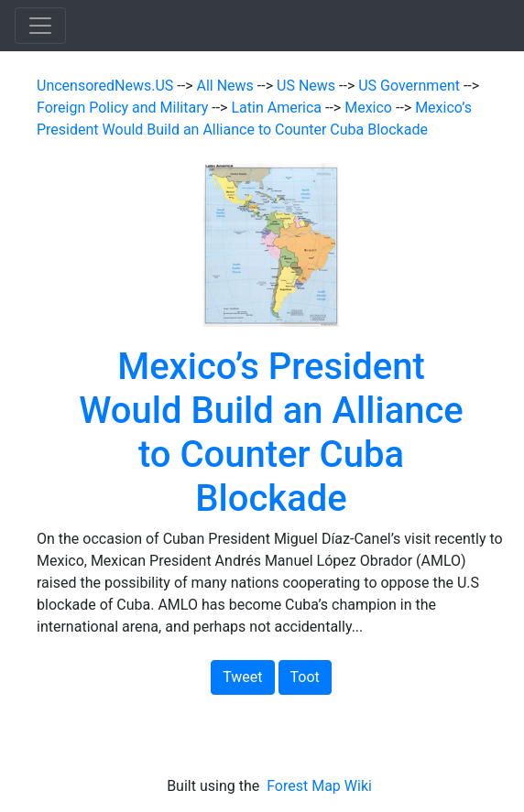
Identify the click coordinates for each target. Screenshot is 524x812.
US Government (411, 86)
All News (227, 86)
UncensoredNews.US (107, 86)
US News (308, 86)
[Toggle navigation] (40, 26)
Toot (305, 677)
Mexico (370, 108)
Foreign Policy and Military (124, 108)
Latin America (278, 108)
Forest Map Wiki (321, 786)
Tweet (242, 677)
